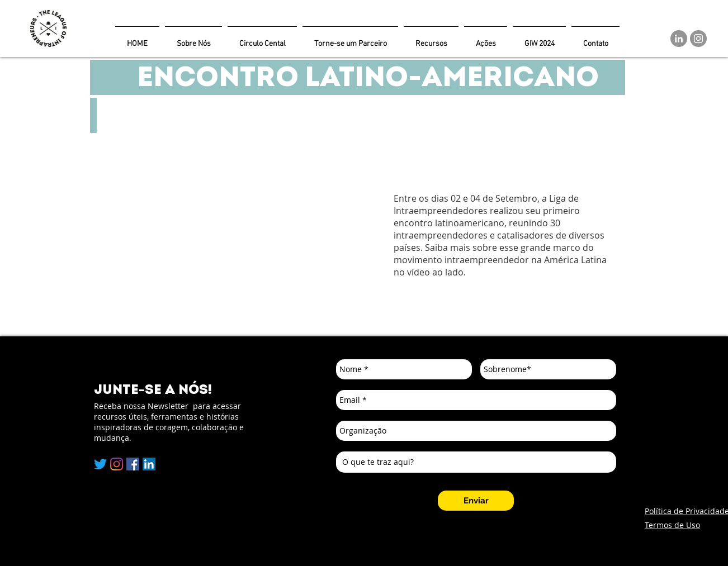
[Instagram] (698, 39)
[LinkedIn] (679, 39)
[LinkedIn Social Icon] (149, 464)
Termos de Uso (672, 525)
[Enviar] (476, 501)
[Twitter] (100, 464)
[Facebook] (133, 464)
